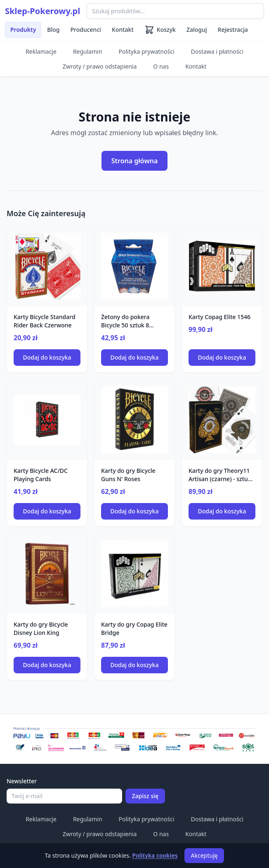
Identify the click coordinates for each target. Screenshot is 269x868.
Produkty (23, 30)
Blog (53, 30)
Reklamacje (41, 51)
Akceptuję (204, 855)
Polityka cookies (155, 855)
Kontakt (123, 30)
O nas (161, 66)
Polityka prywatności (147, 51)
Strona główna (135, 161)
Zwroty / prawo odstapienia (100, 66)
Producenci (86, 30)
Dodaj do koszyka (47, 357)
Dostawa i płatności (217, 51)
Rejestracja (233, 30)
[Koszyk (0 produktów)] (160, 30)
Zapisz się (145, 796)
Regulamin (88, 51)
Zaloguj (197, 30)
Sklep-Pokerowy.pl (42, 11)
